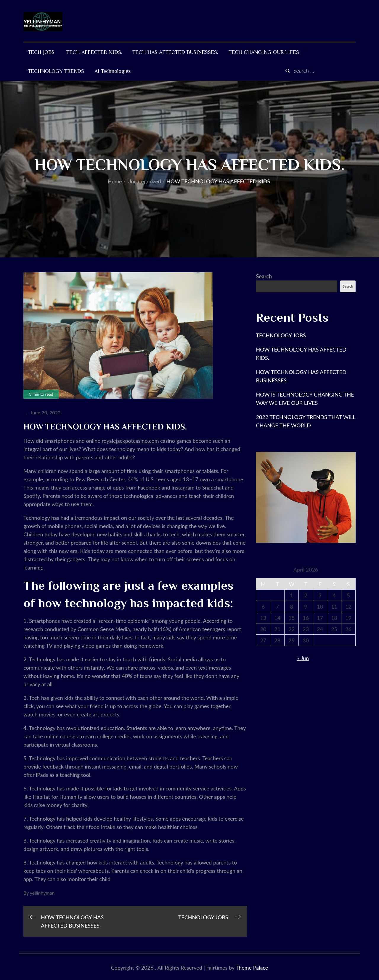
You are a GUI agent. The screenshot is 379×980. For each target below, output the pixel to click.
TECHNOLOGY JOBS (281, 335)
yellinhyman (42, 893)
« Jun (303, 658)
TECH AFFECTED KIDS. (94, 52)
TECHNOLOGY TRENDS (56, 71)
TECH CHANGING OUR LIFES (264, 52)
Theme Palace (252, 968)
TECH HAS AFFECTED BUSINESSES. (175, 52)
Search (264, 276)
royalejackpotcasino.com (130, 441)
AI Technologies (113, 71)
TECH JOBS (42, 52)
